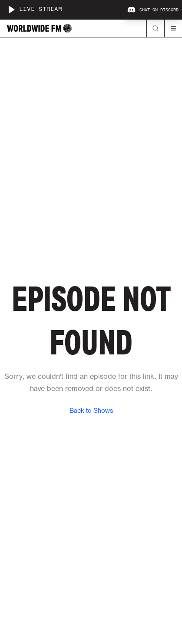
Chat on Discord (153, 10)
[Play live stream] (11, 10)
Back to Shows (91, 411)
